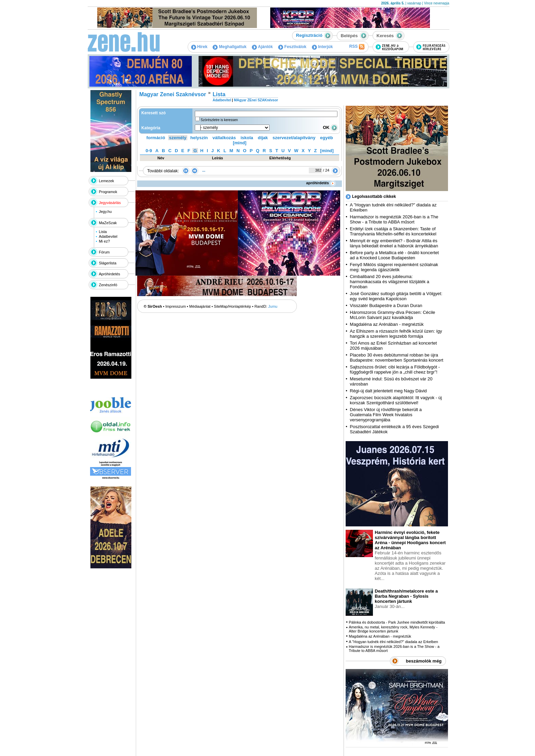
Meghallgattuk (229, 47)
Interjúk (322, 47)
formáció (156, 138)
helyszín (199, 138)
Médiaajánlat (200, 306)
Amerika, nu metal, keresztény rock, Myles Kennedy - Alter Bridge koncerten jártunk (393, 629)
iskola (247, 138)
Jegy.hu (105, 212)
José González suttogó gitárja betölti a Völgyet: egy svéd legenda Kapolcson (396, 296)
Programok (108, 192)
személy (178, 138)
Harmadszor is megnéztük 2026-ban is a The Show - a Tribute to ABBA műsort (394, 219)
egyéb (327, 138)
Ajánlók (262, 47)
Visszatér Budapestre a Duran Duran (386, 306)
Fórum (104, 252)
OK (330, 127)
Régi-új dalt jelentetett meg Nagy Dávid (388, 391)
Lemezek (107, 181)
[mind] (240, 143)
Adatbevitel (108, 236)
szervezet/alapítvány (294, 138)
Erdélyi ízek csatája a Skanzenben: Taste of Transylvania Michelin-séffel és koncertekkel (393, 231)
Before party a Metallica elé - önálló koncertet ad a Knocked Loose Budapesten (394, 255)
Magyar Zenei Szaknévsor (173, 94)
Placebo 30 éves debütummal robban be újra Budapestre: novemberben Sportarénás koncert (396, 358)
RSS (357, 47)
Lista (103, 232)
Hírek (199, 47)
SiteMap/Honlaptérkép (233, 306)
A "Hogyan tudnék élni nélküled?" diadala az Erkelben (393, 642)
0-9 (149, 151)
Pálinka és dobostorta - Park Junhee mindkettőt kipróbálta (397, 622)
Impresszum (176, 306)
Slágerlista (108, 263)
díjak (263, 138)
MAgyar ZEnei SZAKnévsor (256, 100)
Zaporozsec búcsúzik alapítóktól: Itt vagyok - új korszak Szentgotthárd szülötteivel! (396, 400)
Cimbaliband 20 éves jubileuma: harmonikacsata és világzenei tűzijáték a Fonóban (389, 282)
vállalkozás (224, 138)
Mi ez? (104, 241)
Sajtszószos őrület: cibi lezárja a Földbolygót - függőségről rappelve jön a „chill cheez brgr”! (395, 369)
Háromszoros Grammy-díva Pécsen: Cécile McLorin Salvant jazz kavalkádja (392, 315)
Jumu (273, 306)
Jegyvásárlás (110, 203)
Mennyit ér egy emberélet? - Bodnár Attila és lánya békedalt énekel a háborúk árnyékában (394, 243)
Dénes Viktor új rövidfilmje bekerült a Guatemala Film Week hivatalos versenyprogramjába (386, 415)
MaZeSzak (108, 223)
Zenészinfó (108, 285)
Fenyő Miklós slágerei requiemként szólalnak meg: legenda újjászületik (394, 267)
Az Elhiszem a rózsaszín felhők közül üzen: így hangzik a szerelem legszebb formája (396, 334)
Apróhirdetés (110, 274)
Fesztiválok (292, 47)
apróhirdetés (321, 183)
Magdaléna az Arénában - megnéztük (387, 324)
